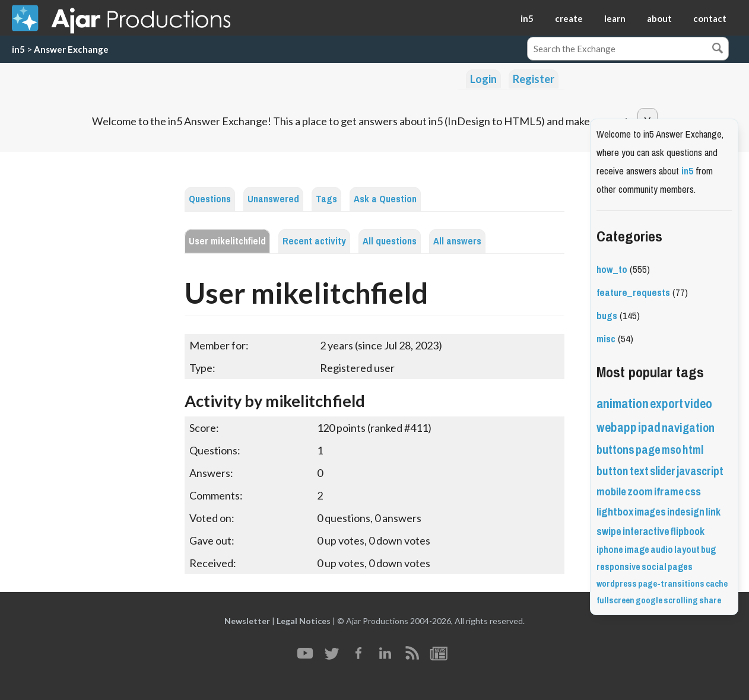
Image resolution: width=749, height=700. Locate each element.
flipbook (688, 532)
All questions (390, 241)
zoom (640, 492)
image (637, 550)
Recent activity (314, 241)
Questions (210, 199)
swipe (609, 532)
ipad (649, 427)
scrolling (681, 600)
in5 (527, 18)
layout (687, 550)
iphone (610, 550)
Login (483, 79)
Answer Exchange (71, 49)
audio (662, 550)
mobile (611, 492)
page (648, 450)
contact (710, 18)
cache (717, 584)
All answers (457, 241)
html (693, 450)
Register (534, 79)
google (649, 600)
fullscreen (615, 600)
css (693, 492)
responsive (618, 567)
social (654, 567)
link (713, 512)
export (667, 404)
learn (615, 18)
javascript (700, 471)
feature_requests (633, 293)
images (650, 512)
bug (708, 550)
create (569, 18)
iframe (669, 492)
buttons (615, 450)
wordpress (617, 584)
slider (663, 471)
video (698, 404)
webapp (617, 427)
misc (606, 339)
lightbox (615, 512)
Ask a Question (385, 199)
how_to (612, 270)
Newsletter (247, 621)
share (710, 600)
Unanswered (273, 199)
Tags (326, 199)
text (639, 471)
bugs (607, 316)
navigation (688, 428)
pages (680, 567)
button (612, 471)
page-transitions (671, 584)
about (659, 18)
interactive (646, 532)
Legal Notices (304, 621)
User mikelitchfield (227, 241)
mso (672, 450)
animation (623, 404)
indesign (686, 512)
